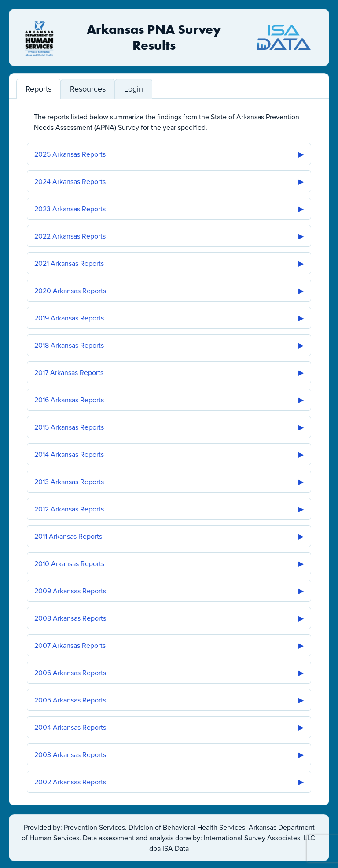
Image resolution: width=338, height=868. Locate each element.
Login (134, 89)
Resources (88, 89)
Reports (39, 89)
